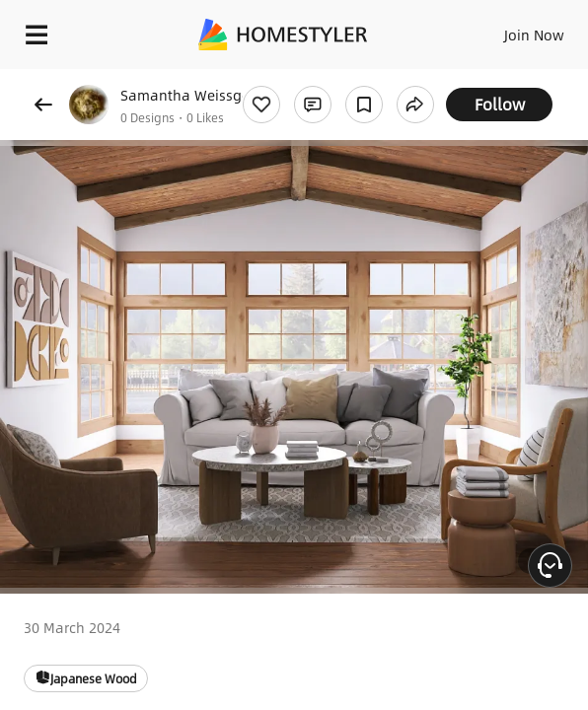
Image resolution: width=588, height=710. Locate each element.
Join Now (534, 35)
